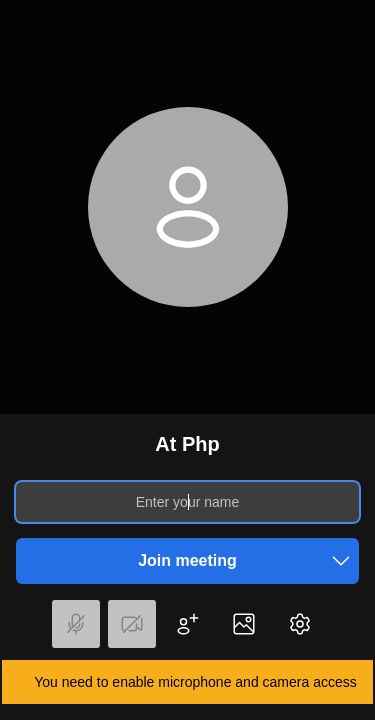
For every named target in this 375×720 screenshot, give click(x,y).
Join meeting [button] (248, 561)
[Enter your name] (187, 502)
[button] (341, 561)
